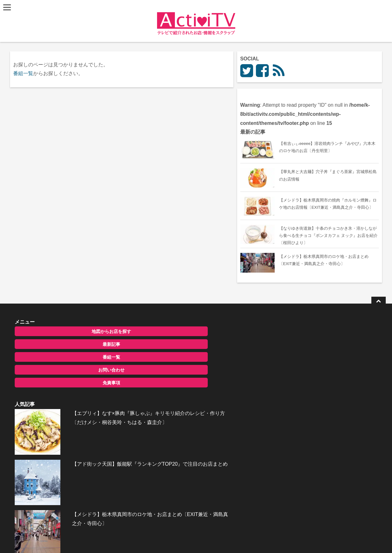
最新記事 (65, 376)
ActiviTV (182, 539)
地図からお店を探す (65, 364)
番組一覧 (25, 73)
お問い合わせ (65, 402)
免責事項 (65, 415)
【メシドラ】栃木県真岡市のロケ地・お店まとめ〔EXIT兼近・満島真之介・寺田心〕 (209, 441)
